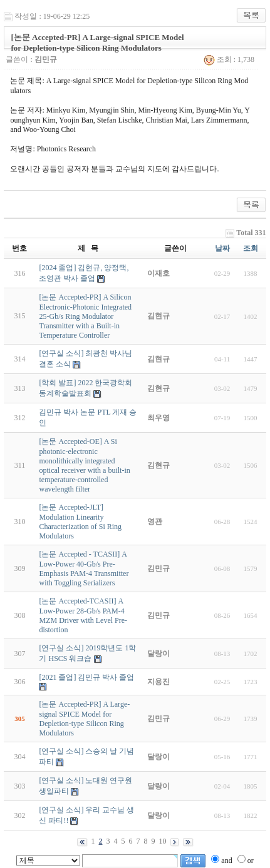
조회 (251, 248)
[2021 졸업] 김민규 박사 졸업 (86, 677)
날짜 (222, 248)
